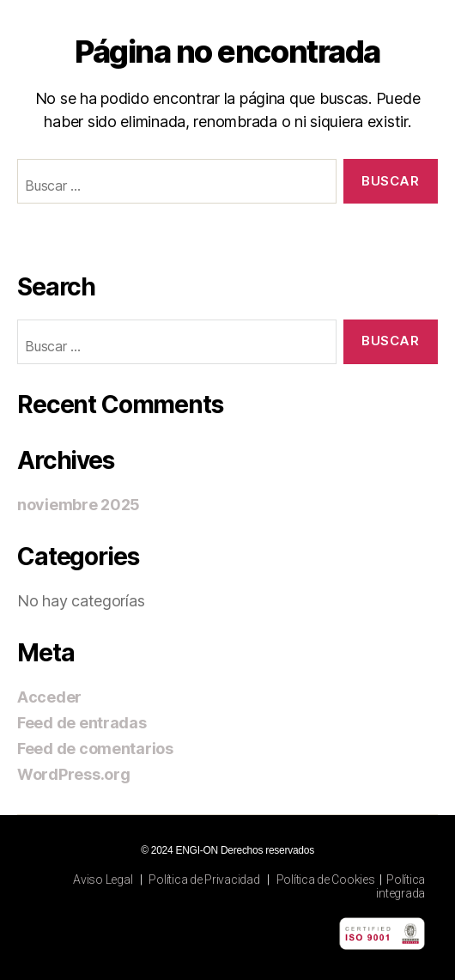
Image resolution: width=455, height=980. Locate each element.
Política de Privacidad (204, 880)
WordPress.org (74, 774)
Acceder (49, 697)
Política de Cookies (326, 880)
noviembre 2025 (79, 505)
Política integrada (400, 886)
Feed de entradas (82, 723)
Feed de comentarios (95, 749)
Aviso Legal (103, 880)
